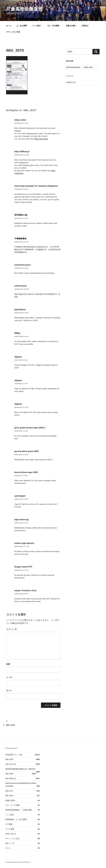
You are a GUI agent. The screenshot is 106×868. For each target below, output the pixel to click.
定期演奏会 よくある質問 (16, 819)
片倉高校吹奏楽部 (24, 9)
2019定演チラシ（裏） (14, 755)
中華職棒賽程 (20, 239)
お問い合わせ (11, 834)
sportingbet (20, 496)
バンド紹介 (38, 26)
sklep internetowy (41, 139)
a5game (18, 357)
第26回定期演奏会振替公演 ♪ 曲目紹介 (21, 769)
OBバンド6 (10, 843)
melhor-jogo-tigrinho (24, 543)
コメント (11, 629)
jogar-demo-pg (21, 519)
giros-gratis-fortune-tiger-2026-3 (30, 428)
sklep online (20, 120)
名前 (8, 664)
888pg (17, 333)
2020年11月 (71, 82)
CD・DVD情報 (55, 26)
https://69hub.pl (22, 152)
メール (9, 677)
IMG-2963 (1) (11, 778)
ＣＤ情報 (9, 824)
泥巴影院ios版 (21, 215)
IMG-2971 (9, 791)
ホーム (9, 26)
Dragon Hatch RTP (23, 567)
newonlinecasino (23, 265)
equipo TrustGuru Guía (25, 591)
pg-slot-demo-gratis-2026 (26, 451)
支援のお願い (71, 26)
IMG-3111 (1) (11, 764)
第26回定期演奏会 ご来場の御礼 (80, 67)
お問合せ (85, 26)
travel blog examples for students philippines (36, 186)
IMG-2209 (9, 796)
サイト (9, 691)
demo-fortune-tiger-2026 (26, 472)
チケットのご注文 (13, 32)
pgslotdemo (20, 309)
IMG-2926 (9, 759)
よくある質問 (22, 26)
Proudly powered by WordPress (18, 862)
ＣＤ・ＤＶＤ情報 (12, 805)
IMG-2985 (9, 774)
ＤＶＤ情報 (10, 829)
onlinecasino (21, 286)
